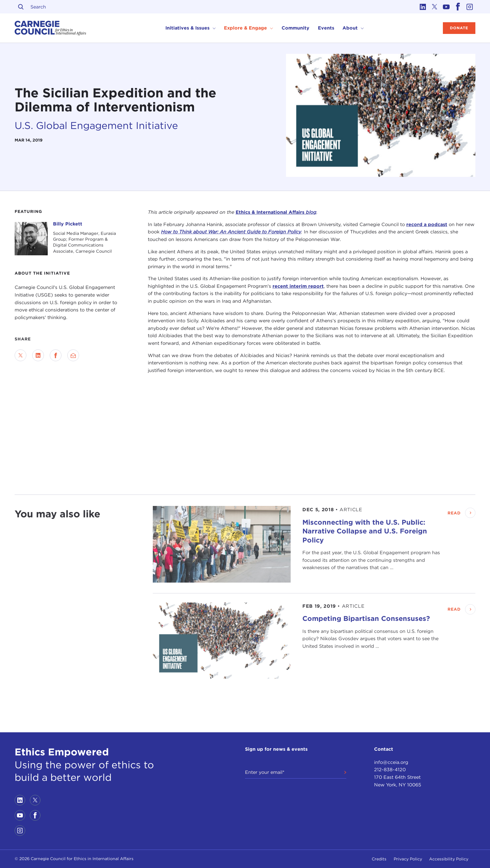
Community (295, 28)
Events (326, 28)
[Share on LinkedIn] (38, 355)
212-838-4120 (390, 770)
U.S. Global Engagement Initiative (96, 125)
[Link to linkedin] (423, 7)
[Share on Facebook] (56, 355)
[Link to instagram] (470, 7)
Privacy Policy (408, 859)
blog (310, 212)
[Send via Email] (73, 355)
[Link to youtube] (446, 7)
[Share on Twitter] (20, 355)
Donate (459, 28)
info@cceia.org (391, 762)
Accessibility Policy (449, 859)
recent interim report (298, 286)
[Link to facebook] (458, 7)
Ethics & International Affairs (270, 212)
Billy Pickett (68, 224)
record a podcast (427, 224)
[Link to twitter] (434, 7)
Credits (379, 859)
